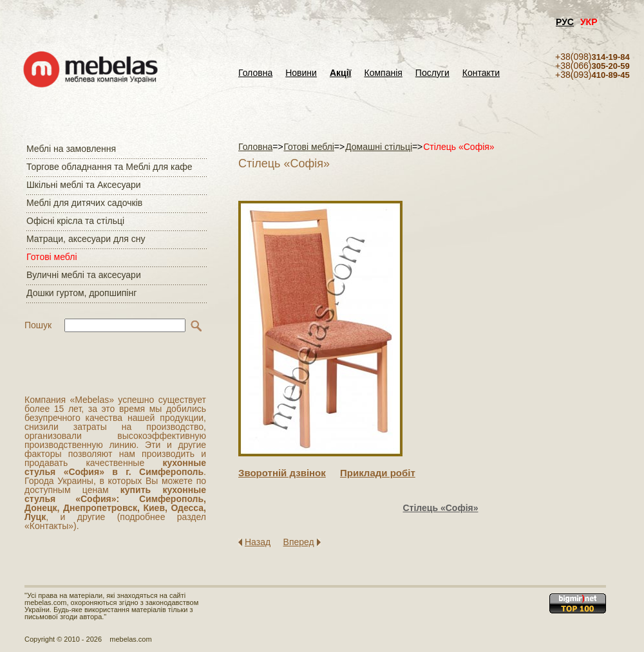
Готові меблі (52, 257)
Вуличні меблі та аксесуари (84, 275)
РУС (565, 22)
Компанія (383, 73)
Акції (341, 73)
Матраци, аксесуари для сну (86, 239)
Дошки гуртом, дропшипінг (81, 293)
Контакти (481, 73)
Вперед (299, 542)
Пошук (38, 325)
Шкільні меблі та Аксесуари (84, 185)
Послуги (432, 73)
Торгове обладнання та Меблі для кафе (109, 167)
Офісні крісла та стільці (75, 221)
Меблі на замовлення (71, 149)
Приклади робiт (378, 473)
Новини (301, 73)
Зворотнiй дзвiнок (282, 473)
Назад (258, 542)
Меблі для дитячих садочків (84, 203)
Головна (255, 73)
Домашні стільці (379, 147)
